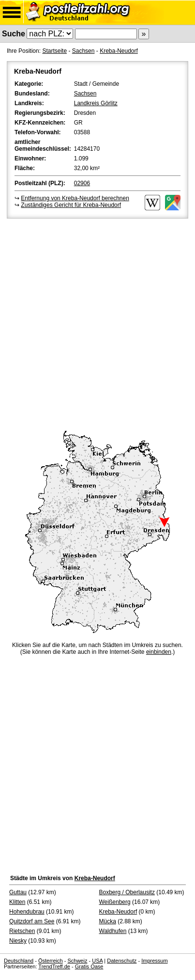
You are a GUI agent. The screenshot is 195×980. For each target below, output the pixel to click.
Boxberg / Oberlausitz (127, 892)
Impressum (154, 961)
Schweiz (77, 961)
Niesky (18, 941)
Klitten (17, 902)
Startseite (54, 51)
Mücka (108, 921)
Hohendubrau (27, 912)
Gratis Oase (89, 966)
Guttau (18, 892)
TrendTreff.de (54, 966)
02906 (82, 183)
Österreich (51, 961)
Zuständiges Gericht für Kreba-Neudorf (71, 205)
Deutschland (19, 961)
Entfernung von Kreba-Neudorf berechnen (75, 198)
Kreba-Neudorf (119, 51)
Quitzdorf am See (32, 921)
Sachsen (83, 51)
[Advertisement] (97, 323)
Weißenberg (115, 902)
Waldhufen (113, 931)
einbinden (159, 652)
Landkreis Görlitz (96, 103)
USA (97, 961)
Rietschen (22, 931)
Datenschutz (122, 961)
